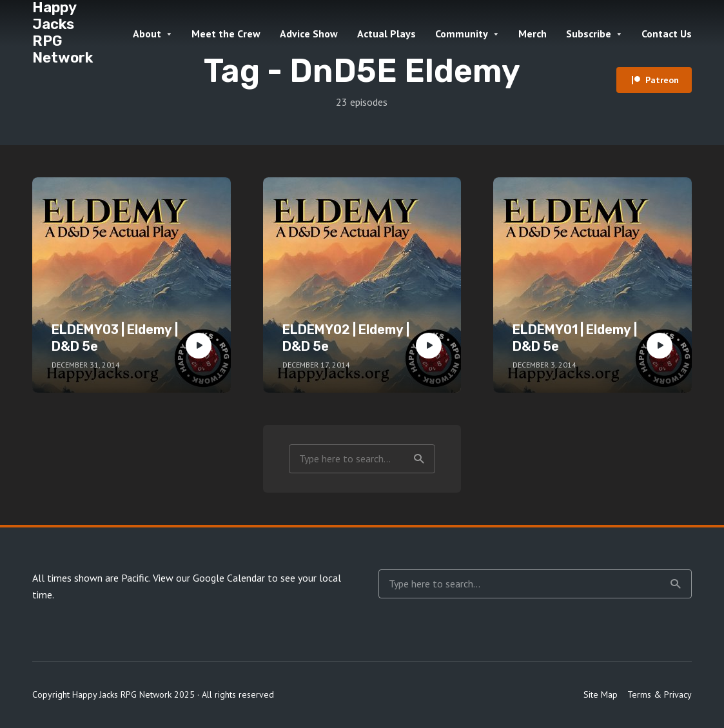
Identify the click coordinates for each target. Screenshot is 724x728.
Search (419, 459)
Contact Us (667, 34)
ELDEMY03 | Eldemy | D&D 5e (115, 338)
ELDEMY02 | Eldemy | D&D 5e (346, 338)
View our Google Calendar (209, 578)
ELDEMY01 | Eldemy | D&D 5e (575, 338)
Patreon (662, 80)
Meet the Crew (226, 34)
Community (462, 34)
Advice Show (309, 34)
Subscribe (589, 34)
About (147, 34)
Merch (533, 34)
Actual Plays (386, 34)
